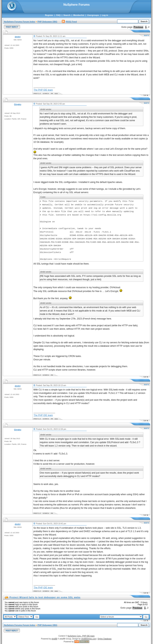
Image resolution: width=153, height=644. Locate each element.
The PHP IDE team (43, 90)
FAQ (58, 15)
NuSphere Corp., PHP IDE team (81, 636)
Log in (105, 15)
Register (49, 15)
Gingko (18, 104)
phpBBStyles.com (89, 639)
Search (67, 15)
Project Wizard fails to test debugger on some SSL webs (45, 597)
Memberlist (79, 15)
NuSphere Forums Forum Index (20, 22)
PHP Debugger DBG (47, 22)
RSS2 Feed (69, 22)
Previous (138, 27)
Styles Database (105, 639)
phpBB (54, 639)
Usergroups (93, 15)
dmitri (18, 37)
